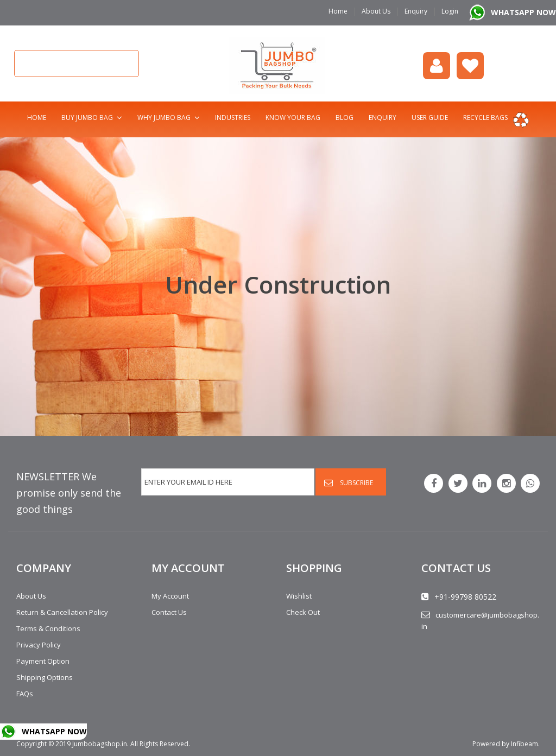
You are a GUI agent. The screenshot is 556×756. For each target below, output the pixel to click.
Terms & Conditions (48, 628)
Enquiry (416, 11)
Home (338, 11)
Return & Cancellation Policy (62, 612)
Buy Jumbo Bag (87, 117)
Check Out (303, 612)
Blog (345, 117)
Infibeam (525, 744)
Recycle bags (485, 117)
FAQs (25, 694)
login (437, 66)
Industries (233, 117)
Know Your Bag (293, 117)
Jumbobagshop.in (100, 744)
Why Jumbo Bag (164, 117)
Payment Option (43, 661)
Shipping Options (45, 677)
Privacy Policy (39, 645)
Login (450, 11)
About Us (376, 11)
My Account (170, 596)
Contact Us (169, 612)
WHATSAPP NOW (523, 12)
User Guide (430, 117)
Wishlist (470, 66)
